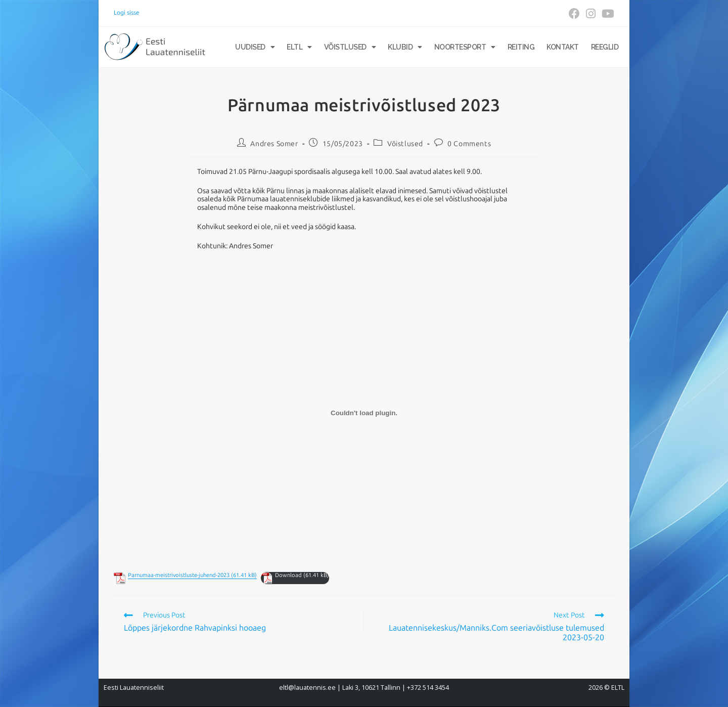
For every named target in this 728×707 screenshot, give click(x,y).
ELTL (299, 47)
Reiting (521, 47)
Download (288, 575)
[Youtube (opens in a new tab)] (606, 14)
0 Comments (469, 144)
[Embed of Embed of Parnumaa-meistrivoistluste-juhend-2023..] (364, 413)
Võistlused (350, 47)
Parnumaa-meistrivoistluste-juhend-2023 (179, 575)
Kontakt (563, 47)
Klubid (405, 47)
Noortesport (465, 47)
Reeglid (605, 47)
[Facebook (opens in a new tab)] (574, 14)
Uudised (255, 47)
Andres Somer (274, 144)
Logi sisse (127, 13)
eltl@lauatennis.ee (307, 688)
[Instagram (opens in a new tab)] (591, 14)
